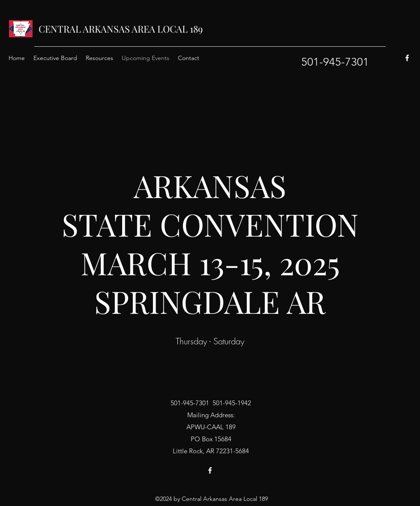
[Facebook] (407, 58)
